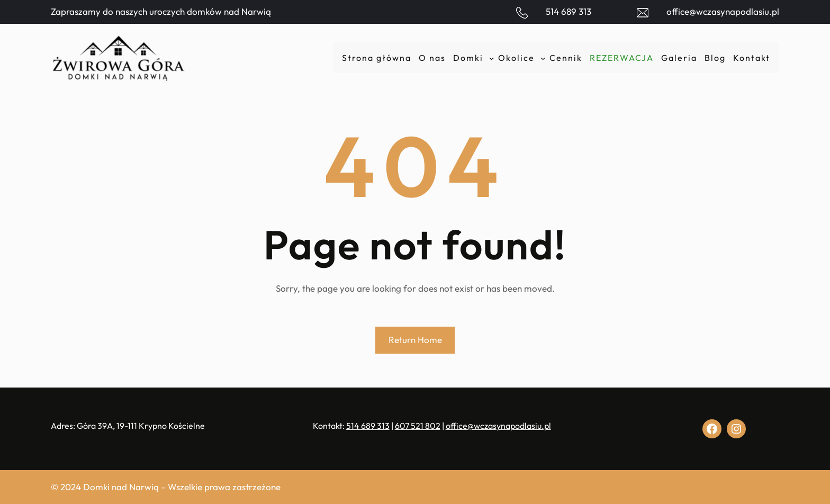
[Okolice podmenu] (543, 58)
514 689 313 (569, 11)
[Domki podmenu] (492, 58)
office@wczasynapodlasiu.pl (723, 11)
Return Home (415, 340)
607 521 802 (418, 426)
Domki (468, 58)
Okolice (516, 58)
